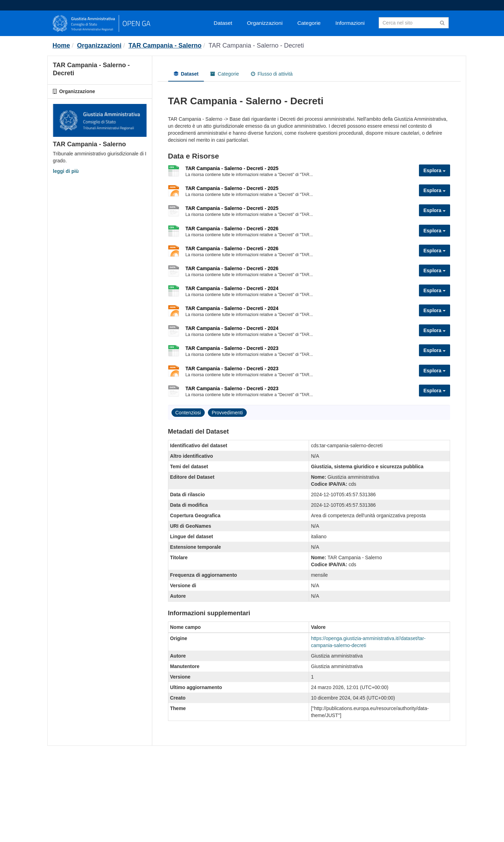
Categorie (309, 23)
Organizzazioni (265, 23)
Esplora (435, 170)
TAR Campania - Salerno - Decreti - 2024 (232, 288)
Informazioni (350, 23)
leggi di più (66, 171)
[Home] (61, 45)
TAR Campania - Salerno (165, 45)
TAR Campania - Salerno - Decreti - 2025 (232, 168)
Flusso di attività (272, 74)
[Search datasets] (414, 23)
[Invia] (442, 22)
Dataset (223, 23)
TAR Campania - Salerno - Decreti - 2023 (232, 348)
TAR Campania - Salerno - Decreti (256, 45)
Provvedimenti (227, 413)
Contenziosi (188, 413)
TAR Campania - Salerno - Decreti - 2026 (232, 229)
